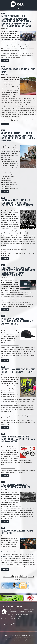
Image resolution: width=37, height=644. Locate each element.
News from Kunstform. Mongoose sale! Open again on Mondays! (18, 439)
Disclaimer (25, 635)
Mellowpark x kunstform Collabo (17, 532)
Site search (26, 637)
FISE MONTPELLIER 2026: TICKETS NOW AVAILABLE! (16, 486)
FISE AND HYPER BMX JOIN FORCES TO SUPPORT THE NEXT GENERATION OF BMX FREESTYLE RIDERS (18, 272)
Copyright (18, 635)
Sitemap (31, 635)
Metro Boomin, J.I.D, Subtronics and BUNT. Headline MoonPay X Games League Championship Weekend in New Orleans (18, 21)
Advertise (12, 637)
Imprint (7, 635)
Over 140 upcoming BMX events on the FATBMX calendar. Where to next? (17, 203)
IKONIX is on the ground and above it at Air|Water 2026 (18, 371)
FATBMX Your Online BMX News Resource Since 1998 (18, 4)
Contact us (18, 637)
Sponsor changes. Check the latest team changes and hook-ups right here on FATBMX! (18, 137)
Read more (5, 60)
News (3, 13)
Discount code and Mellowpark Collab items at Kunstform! (17, 321)
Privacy (12, 635)
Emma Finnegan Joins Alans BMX (18, 71)
